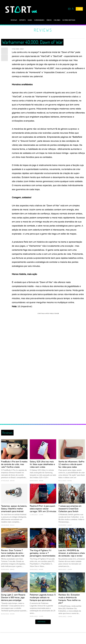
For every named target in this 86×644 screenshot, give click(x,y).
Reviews (14, 20)
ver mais (43, 622)
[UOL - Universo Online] (34, 11)
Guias (30, 20)
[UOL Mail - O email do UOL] (69, 9)
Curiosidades (39, 20)
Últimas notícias (69, 20)
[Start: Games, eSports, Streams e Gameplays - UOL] (19, 9)
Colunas (57, 20)
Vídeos (49, 20)
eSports (22, 20)
